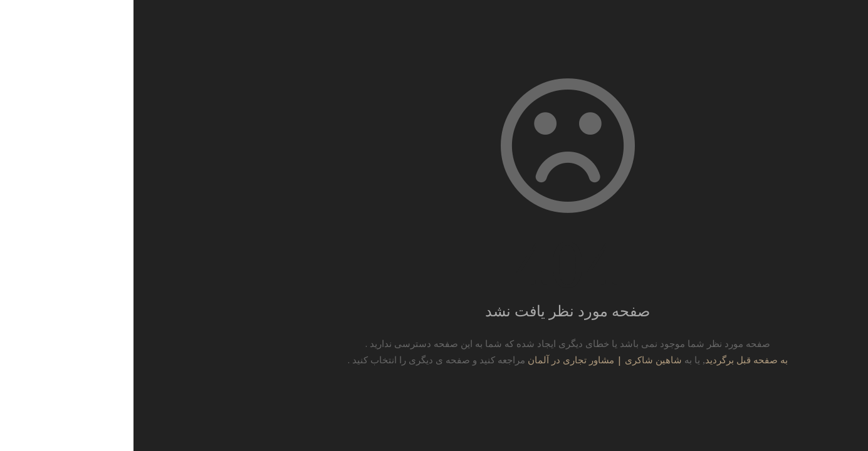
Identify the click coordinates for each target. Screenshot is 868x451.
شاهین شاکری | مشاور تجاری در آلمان (471, 360)
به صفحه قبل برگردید (613, 360)
